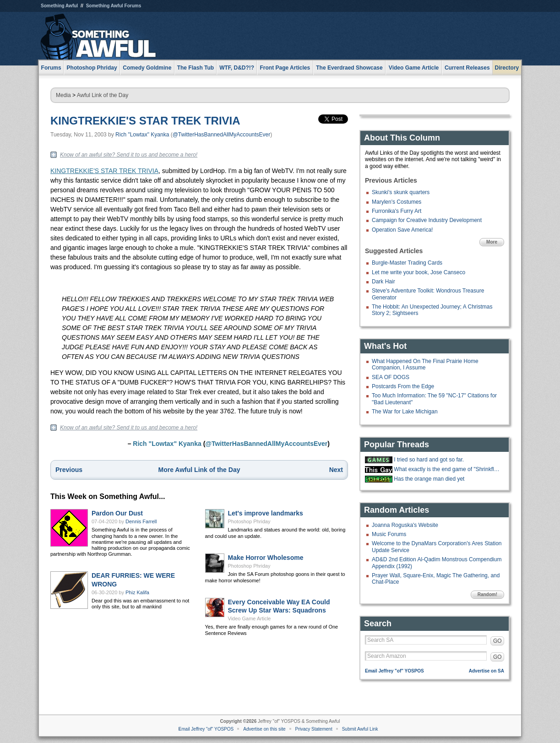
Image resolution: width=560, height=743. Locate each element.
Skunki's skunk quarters (401, 192)
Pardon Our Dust (117, 513)
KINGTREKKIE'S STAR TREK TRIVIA (145, 121)
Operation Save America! (402, 230)
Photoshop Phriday (249, 521)
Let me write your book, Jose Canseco (419, 272)
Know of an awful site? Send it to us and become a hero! (129, 155)
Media (63, 95)
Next (336, 470)
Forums (51, 68)
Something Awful (59, 6)
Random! (487, 594)
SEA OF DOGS (391, 377)
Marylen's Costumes (397, 202)
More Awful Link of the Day (199, 470)
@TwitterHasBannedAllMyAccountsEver (222, 135)
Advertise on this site (264, 729)
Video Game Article (250, 618)
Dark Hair (383, 282)
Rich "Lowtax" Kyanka (142, 135)
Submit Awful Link (360, 729)
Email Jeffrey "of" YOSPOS (394, 671)
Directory (507, 68)
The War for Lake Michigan (405, 412)
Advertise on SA (487, 671)
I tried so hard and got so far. (429, 460)
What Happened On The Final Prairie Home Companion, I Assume (425, 364)
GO (497, 641)
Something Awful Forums (114, 6)
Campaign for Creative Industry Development (427, 220)
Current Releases (467, 68)
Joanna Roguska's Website (405, 525)
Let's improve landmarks (266, 513)
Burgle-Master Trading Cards (407, 263)
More (492, 242)
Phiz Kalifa (137, 592)
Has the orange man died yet (429, 479)
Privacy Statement (314, 729)
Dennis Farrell (141, 521)
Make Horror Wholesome (266, 558)
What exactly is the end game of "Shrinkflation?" (448, 469)
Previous (69, 470)
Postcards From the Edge (403, 386)
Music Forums (389, 534)
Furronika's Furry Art (397, 211)
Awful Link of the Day (103, 95)
